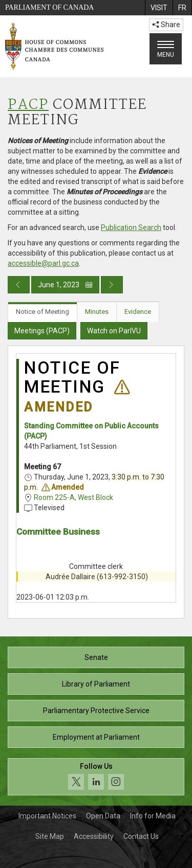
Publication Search (131, 227)
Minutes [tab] (97, 312)
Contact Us (141, 836)
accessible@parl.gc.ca (43, 263)
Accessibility (94, 836)
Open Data (103, 816)
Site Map (50, 836)
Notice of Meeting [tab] (42, 312)
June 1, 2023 (65, 285)
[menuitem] (159, 8)
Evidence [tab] (138, 312)
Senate (96, 657)
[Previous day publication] (19, 285)
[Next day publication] (112, 285)
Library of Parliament (96, 684)
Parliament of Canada (49, 7)
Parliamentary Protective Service (96, 711)
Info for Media (153, 816)
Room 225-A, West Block (73, 497)
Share (166, 25)
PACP (28, 105)
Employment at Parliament (96, 737)
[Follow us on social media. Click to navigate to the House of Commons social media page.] (96, 777)
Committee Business (58, 532)
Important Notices (47, 816)
